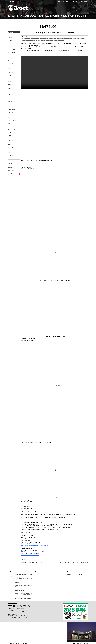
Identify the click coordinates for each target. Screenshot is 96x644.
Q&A (68, 16)
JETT (9, 75)
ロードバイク (11, 147)
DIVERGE (10, 84)
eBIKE (9, 37)
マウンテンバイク (11, 130)
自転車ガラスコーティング (13, 170)
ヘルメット (10, 63)
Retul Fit (10, 47)
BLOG (32, 16)
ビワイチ (10, 115)
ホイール (10, 66)
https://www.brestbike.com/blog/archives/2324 (33, 552)
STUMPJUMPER (11, 141)
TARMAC (10, 161)
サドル (9, 55)
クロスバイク (11, 88)
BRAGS (9, 35)
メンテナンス (11, 144)
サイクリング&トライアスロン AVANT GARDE (72, 574)
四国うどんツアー (11, 120)
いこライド (10, 112)
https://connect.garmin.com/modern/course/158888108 (35, 545)
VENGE (9, 164)
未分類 (9, 167)
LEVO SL (28, 36)
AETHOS (10, 150)
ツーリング (10, 107)
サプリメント (11, 95)
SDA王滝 (10, 138)
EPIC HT (10, 132)
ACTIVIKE (10, 97)
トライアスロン (11, 127)
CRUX (9, 82)
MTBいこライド (11, 109)
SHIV (9, 158)
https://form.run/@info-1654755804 (30, 555)
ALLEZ (9, 153)
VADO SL (10, 43)
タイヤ (9, 60)
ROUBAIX (10, 155)
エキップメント (11, 49)
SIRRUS (9, 91)
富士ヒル (10, 123)
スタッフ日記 (11, 104)
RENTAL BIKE (47, 16)
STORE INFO (17, 16)
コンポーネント (11, 52)
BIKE (61, 16)
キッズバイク (11, 72)
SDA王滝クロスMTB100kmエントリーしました (33, 562)
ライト (9, 69)
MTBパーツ (10, 135)
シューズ (10, 58)
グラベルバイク (11, 79)
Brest (19, 8)
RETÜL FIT (80, 16)
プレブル (10, 118)
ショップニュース (11, 101)
